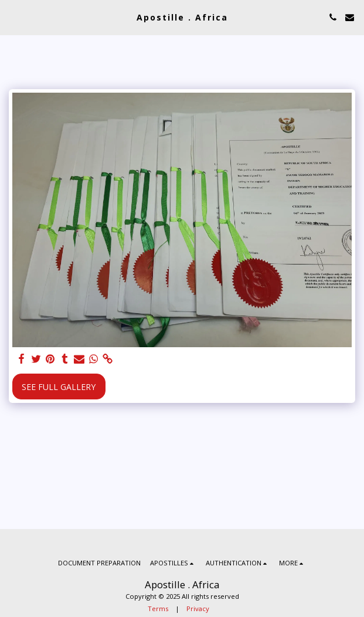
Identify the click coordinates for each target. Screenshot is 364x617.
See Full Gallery (59, 387)
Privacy (198, 608)
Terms (158, 608)
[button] (13, 17)
